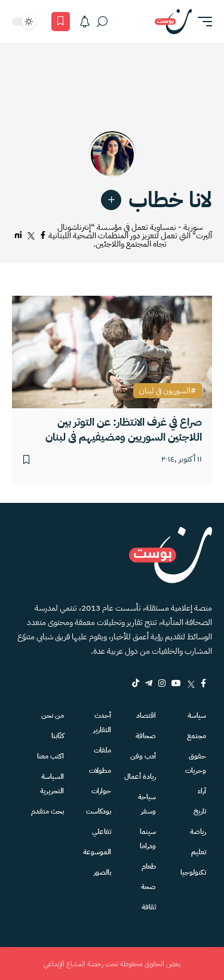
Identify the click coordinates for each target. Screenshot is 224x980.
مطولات (100, 770)
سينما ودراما (148, 839)
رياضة (198, 832)
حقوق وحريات (196, 763)
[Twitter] (191, 683)
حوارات (101, 791)
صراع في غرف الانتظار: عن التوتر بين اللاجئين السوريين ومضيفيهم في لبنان (124, 429)
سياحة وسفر (147, 804)
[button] (202, 22)
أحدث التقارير (102, 723)
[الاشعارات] (85, 22)
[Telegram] (149, 683)
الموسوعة (97, 852)
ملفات (102, 750)
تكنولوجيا (193, 872)
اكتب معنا (50, 756)
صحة (148, 887)
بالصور (102, 872)
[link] (111, 200)
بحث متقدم (47, 811)
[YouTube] (176, 683)
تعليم (199, 852)
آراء (202, 791)
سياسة (197, 715)
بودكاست (99, 811)
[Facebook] (203, 683)
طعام (149, 866)
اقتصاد (146, 715)
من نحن (53, 715)
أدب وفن (143, 756)
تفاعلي (102, 832)
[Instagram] (162, 683)
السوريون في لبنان (165, 391)
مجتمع (197, 736)
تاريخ (200, 811)
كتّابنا (58, 736)
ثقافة (149, 907)
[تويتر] (31, 236)
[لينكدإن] (18, 236)
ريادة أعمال (140, 776)
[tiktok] (136, 683)
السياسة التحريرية (52, 784)
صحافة (146, 736)
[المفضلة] (61, 22)
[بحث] (102, 22)
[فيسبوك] (43, 236)
